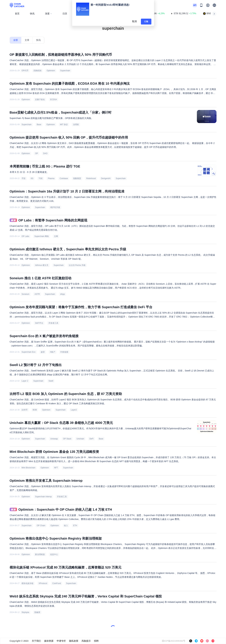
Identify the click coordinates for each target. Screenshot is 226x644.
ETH (75, 526)
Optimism (51, 71)
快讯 (32, 14)
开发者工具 (53, 323)
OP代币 (25, 71)
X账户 (53, 352)
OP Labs (25, 236)
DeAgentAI (106, 178)
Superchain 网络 (42, 236)
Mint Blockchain (28, 468)
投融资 (37, 612)
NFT (56, 468)
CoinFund (57, 583)
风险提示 (86, 641)
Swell (51, 381)
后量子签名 (40, 100)
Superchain (65, 71)
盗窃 (43, 352)
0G (32, 178)
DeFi (91, 439)
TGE (41, 178)
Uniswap (54, 439)
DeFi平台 (39, 323)
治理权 (76, 125)
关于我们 (36, 641)
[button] (214, 5)
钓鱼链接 (64, 352)
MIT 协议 (64, 125)
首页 (17, 14)
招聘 (96, 641)
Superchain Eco (29, 352)
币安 (24, 178)
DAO (45, 153)
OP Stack (67, 439)
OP (36, 153)
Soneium (25, 294)
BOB (35, 410)
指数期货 (77, 178)
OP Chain (41, 526)
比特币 (25, 410)
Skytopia (25, 612)
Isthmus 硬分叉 (42, 265)
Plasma (51, 178)
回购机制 (37, 71)
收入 (66, 526)
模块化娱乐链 (27, 583)
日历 (65, 14)
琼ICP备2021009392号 (174, 641)
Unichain (80, 439)
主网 (56, 236)
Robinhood (91, 178)
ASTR (37, 294)
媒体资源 (49, 641)
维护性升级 (55, 207)
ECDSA (53, 100)
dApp (63, 294)
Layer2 (74, 410)
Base (39, 125)
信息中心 (54, 554)
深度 (49, 14)
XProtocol (43, 583)
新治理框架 (40, 554)
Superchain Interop (43, 497)
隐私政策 (74, 641)
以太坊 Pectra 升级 (77, 265)
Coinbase (64, 178)
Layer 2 (25, 381)
